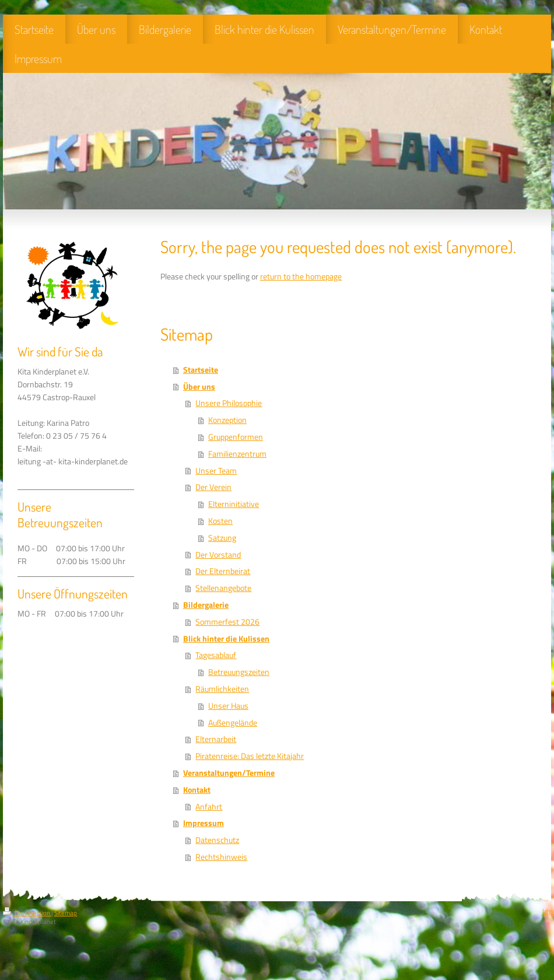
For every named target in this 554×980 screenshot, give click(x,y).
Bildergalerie (206, 605)
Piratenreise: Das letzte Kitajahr (250, 756)
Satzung (222, 538)
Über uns (199, 387)
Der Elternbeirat (223, 571)
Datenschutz (217, 840)
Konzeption (227, 420)
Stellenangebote (223, 588)
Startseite (201, 370)
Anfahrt (209, 807)
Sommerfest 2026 (227, 622)
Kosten (220, 521)
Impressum (204, 823)
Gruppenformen (236, 437)
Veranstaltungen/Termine (229, 773)
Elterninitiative (234, 504)
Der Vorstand (218, 555)
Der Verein (213, 487)
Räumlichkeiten (222, 689)
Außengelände (233, 723)
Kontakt (197, 790)
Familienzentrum (237, 454)
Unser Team (216, 471)
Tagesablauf (216, 655)
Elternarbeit (216, 739)
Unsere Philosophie (229, 403)
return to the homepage (301, 276)
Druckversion (27, 913)
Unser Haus (228, 706)
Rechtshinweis (221, 857)
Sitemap (66, 913)
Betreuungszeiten (239, 672)
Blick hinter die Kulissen (226, 639)
